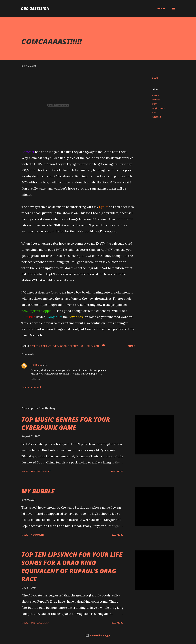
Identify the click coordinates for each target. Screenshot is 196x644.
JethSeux (36, 365)
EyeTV (104, 207)
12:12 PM (36, 379)
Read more (117, 471)
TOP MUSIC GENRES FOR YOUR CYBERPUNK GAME (66, 423)
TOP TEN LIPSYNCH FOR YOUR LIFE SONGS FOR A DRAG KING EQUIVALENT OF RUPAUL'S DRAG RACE (72, 567)
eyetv (154, 104)
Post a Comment (31, 387)
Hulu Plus (28, 317)
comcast (156, 100)
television (156, 117)
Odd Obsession (35, 8)
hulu (154, 112)
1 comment (38, 535)
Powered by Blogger (98, 635)
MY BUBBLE (38, 491)
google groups (158, 108)
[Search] (161, 9)
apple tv (155, 95)
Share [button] (155, 78)
